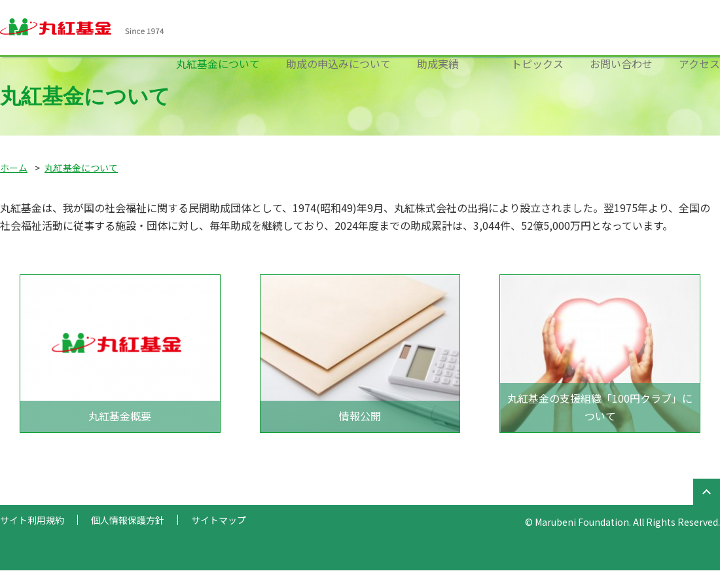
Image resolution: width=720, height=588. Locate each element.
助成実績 (438, 64)
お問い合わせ (621, 64)
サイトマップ (219, 520)
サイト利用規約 (32, 520)
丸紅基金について (218, 64)
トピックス (537, 64)
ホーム (14, 168)
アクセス (699, 64)
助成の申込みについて (338, 64)
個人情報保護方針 (128, 520)
